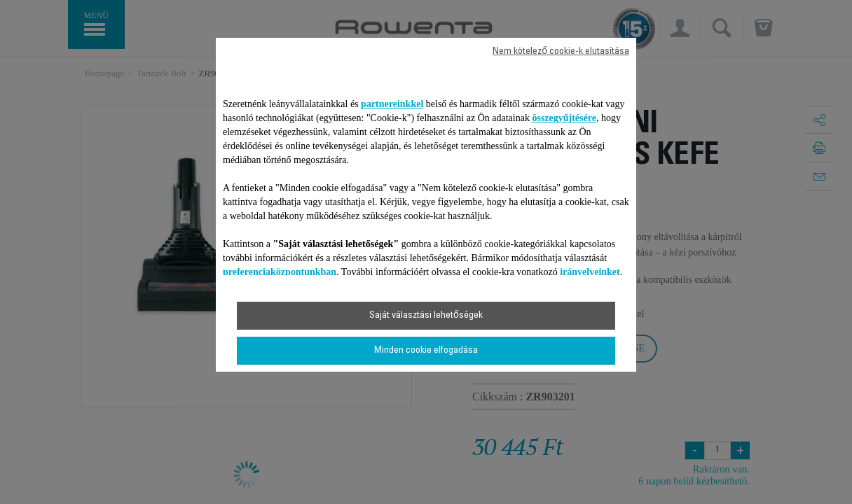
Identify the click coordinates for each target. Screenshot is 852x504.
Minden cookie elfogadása (426, 351)
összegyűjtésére (564, 118)
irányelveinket (590, 272)
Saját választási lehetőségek (426, 316)
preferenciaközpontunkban (280, 272)
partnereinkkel (392, 104)
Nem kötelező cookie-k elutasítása (561, 52)
